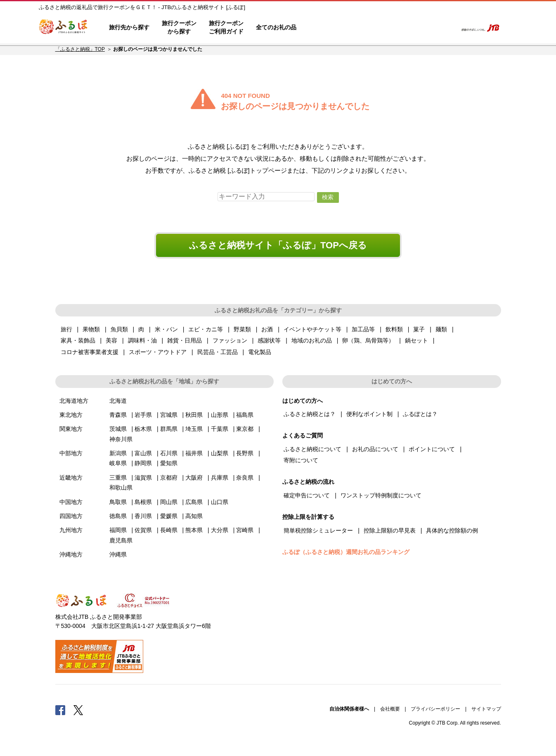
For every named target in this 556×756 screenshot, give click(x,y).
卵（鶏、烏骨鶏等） (368, 340)
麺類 (441, 329)
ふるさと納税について (312, 449)
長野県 (245, 453)
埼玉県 (194, 429)
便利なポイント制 (369, 414)
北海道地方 (74, 401)
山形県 (220, 415)
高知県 (194, 516)
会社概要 (390, 709)
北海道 (118, 401)
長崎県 (169, 530)
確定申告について (307, 495)
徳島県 (118, 516)
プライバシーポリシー (435, 709)
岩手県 (143, 415)
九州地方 (71, 530)
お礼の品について (375, 449)
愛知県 (169, 463)
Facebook (60, 710)
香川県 (143, 516)
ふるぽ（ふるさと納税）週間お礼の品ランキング (346, 552)
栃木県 (143, 429)
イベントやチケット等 (312, 329)
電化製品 (260, 352)
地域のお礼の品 (312, 340)
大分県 (220, 530)
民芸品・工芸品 (218, 352)
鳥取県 (118, 502)
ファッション (230, 340)
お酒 (267, 329)
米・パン (166, 329)
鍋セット (416, 340)
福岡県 (118, 530)
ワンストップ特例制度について (381, 495)
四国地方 (71, 516)
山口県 (220, 502)
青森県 (118, 415)
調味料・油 (142, 340)
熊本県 (194, 530)
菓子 (419, 329)
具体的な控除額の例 (452, 530)
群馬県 (169, 429)
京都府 (169, 478)
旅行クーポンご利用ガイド (226, 27)
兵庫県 (220, 478)
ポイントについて (432, 449)
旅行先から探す (129, 27)
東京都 (245, 429)
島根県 (143, 502)
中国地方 (71, 502)
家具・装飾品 (78, 340)
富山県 (143, 453)
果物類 (91, 329)
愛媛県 (169, 516)
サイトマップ (486, 709)
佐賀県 (143, 530)
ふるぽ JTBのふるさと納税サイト (64, 28)
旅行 (66, 329)
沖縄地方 (71, 554)
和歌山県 (121, 487)
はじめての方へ (327, 28)
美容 (111, 340)
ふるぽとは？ (420, 414)
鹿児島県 (121, 540)
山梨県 (220, 453)
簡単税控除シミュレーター (318, 530)
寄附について (301, 460)
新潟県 (118, 453)
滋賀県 (143, 478)
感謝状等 (269, 340)
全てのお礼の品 (276, 27)
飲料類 (394, 329)
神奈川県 (121, 439)
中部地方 (71, 453)
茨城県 (118, 429)
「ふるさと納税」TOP (80, 49)
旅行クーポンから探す (179, 27)
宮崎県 (245, 530)
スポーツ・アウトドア (158, 352)
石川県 (169, 453)
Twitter (78, 710)
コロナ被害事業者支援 (90, 352)
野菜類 (242, 329)
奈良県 (245, 478)
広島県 (194, 502)
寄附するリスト (422, 28)
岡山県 (169, 502)
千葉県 (220, 429)
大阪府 (194, 478)
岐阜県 (118, 463)
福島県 (245, 415)
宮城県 (169, 415)
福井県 (194, 453)
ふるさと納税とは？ (310, 414)
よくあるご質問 (365, 28)
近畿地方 (71, 478)
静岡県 (143, 463)
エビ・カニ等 (206, 329)
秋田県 (194, 415)
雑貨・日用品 (185, 340)
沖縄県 (118, 554)
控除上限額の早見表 (390, 530)
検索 (446, 28)
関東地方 (71, 429)
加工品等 (363, 329)
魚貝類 (119, 329)
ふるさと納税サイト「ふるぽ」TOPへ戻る (278, 245)
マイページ (396, 28)
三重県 (118, 478)
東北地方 (71, 415)
